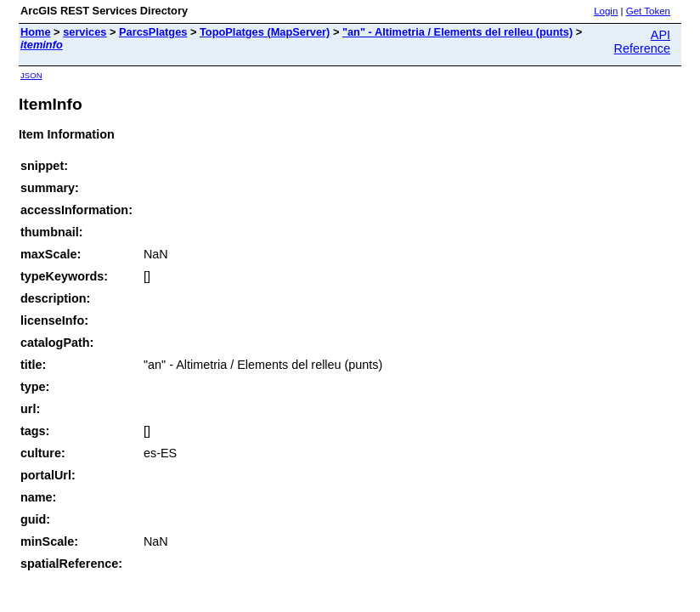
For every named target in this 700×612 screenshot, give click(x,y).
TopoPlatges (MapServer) (265, 32)
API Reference (642, 42)
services (85, 32)
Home (36, 32)
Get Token (648, 11)
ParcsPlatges (153, 32)
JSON (31, 75)
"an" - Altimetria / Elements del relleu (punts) (457, 32)
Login (606, 11)
